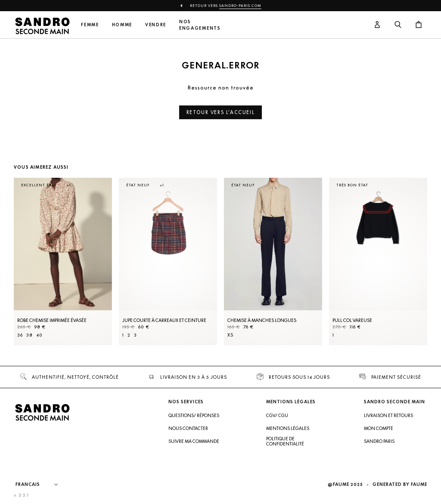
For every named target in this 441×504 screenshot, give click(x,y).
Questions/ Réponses (194, 415)
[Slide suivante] (410, 270)
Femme (90, 25)
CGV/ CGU (277, 415)
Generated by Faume (400, 484)
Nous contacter (188, 428)
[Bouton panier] (419, 25)
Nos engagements (200, 25)
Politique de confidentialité (285, 441)
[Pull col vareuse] (378, 261)
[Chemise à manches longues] (273, 261)
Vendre (156, 25)
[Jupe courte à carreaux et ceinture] (168, 261)
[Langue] (41, 485)
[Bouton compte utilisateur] (377, 25)
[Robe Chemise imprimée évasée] (63, 261)
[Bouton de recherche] (398, 25)
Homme (122, 25)
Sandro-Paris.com (240, 6)
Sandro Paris (379, 441)
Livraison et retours (388, 415)
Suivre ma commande (194, 441)
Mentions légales (288, 428)
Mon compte (379, 428)
